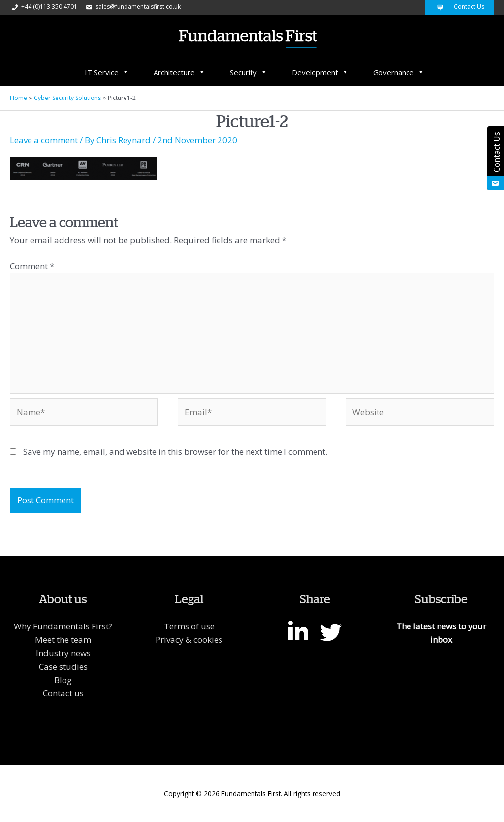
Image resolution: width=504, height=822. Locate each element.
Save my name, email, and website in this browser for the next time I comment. (175, 451)
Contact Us (460, 7)
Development (320, 72)
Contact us (63, 693)
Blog (63, 680)
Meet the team (63, 640)
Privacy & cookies (189, 640)
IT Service (107, 72)
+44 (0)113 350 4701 (44, 7)
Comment (32, 266)
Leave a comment (44, 140)
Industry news (63, 653)
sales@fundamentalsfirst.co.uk (132, 7)
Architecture (179, 72)
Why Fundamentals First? (63, 626)
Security (249, 72)
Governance (399, 72)
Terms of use (189, 626)
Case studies (63, 667)
